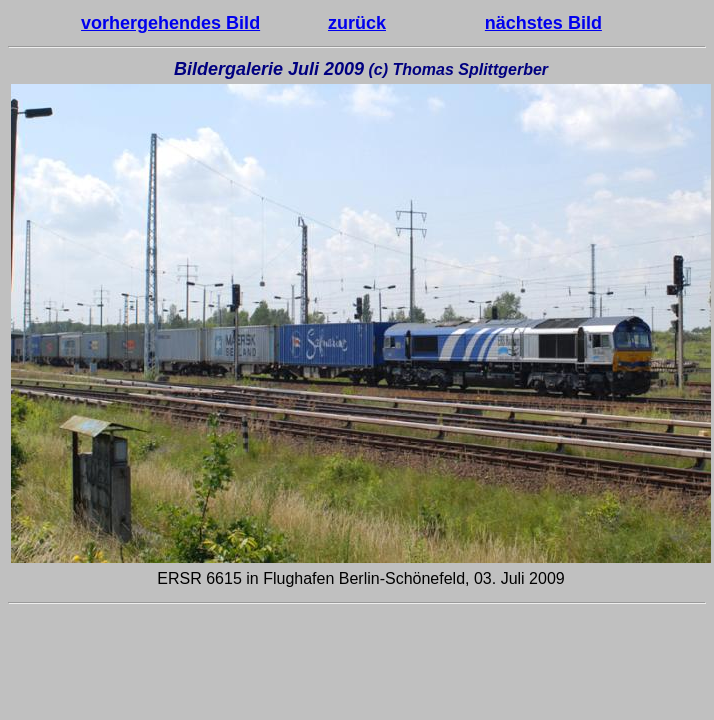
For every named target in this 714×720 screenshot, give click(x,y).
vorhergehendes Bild (170, 23)
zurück (357, 23)
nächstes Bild (543, 23)
